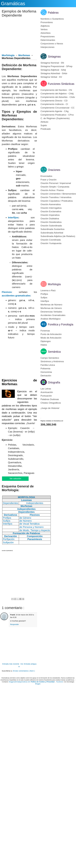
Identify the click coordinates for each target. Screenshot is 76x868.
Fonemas (45, 331)
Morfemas (24, 55)
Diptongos (46, 341)
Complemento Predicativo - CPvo (57, 115)
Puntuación (46, 396)
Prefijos (44, 294)
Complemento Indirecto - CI (54, 104)
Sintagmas (54, 57)
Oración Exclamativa (51, 211)
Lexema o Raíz (48, 290)
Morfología (8, 55)
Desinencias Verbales (51, 312)
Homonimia (46, 372)
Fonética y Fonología (61, 324)
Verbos (44, 29)
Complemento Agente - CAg (55, 111)
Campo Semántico (50, 358)
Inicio (21, 665)
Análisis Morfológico (51, 319)
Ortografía (54, 382)
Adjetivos (45, 26)
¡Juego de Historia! (50, 408)
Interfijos (13, 217)
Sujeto (44, 125)
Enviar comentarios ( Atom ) (24, 671)
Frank (13, 615)
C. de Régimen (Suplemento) (55, 118)
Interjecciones (47, 47)
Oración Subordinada (51, 226)
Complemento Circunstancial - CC (58, 108)
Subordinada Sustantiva (52, 229)
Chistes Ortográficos (51, 403)
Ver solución (15, 479)
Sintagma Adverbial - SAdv (54, 73)
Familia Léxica (48, 365)
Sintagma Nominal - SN (52, 63)
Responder (14, 624)
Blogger (38, 684)
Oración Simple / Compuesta (55, 187)
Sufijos (44, 298)
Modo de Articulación (51, 338)
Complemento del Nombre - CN (56, 90)
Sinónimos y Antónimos (52, 361)
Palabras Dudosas (50, 399)
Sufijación (8, 542)
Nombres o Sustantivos (52, 19)
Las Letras (46, 389)
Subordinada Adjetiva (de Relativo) (58, 236)
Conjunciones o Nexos (52, 44)
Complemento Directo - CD (54, 101)
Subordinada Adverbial (52, 233)
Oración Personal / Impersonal (56, 183)
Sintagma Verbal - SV (51, 77)
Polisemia (45, 369)
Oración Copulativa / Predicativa (57, 201)
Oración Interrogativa (51, 208)
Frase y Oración (49, 180)
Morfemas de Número (51, 305)
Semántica (54, 352)
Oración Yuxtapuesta (51, 243)
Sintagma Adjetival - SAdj (53, 70)
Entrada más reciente (11, 664)
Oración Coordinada (51, 240)
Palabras (53, 13)
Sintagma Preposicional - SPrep (56, 66)
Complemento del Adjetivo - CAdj (57, 94)
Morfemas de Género (51, 308)
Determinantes (48, 40)
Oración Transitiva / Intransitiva (56, 197)
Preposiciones (48, 36)
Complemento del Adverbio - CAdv (58, 97)
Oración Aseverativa (51, 204)
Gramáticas (13, 4)
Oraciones (54, 170)
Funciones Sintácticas (61, 84)
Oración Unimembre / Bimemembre (58, 194)
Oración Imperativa (50, 215)
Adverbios (46, 33)
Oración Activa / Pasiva (52, 190)
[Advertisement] (8, 574)
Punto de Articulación (51, 334)
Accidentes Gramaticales (53, 315)
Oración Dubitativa (50, 219)
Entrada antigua (30, 664)
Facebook (60, 682)
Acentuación (47, 392)
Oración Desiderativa (51, 222)
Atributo (44, 122)
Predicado (46, 129)
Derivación (46, 376)
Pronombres (47, 22)
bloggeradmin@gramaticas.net (19, 682)
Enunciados (46, 176)
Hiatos (44, 345)
